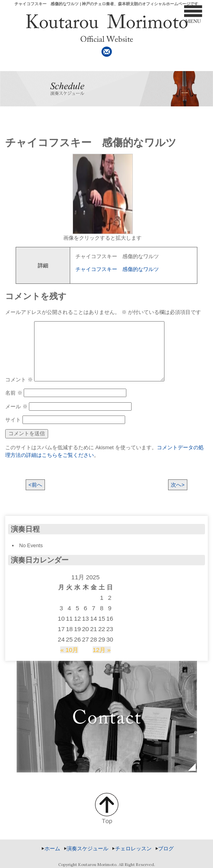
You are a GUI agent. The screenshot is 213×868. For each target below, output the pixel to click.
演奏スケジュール (87, 849)
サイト (13, 420)
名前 (14, 393)
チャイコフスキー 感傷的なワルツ (117, 269)
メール (16, 406)
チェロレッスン (133, 849)
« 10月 (69, 650)
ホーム (52, 849)
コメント (19, 380)
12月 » (102, 650)
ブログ (166, 849)
